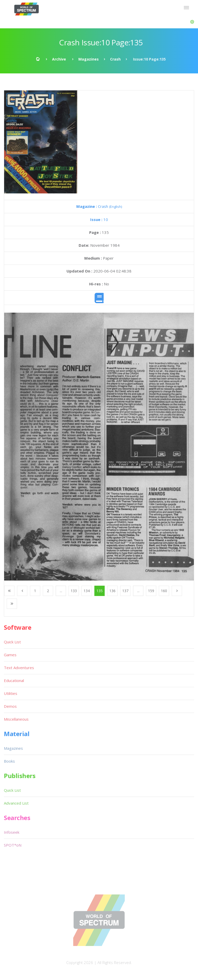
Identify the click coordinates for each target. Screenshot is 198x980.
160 (164, 591)
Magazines (89, 59)
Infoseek (12, 832)
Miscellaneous (16, 719)
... (61, 591)
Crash (115, 59)
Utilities (11, 693)
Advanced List (16, 803)
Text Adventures (19, 668)
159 (151, 591)
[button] (192, 22)
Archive (59, 59)
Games (10, 655)
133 (74, 591)
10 (99, 219)
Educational (14, 680)
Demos (10, 706)
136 (112, 591)
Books (9, 761)
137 (125, 591)
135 (100, 591)
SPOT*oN (13, 845)
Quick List (12, 642)
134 (87, 591)
